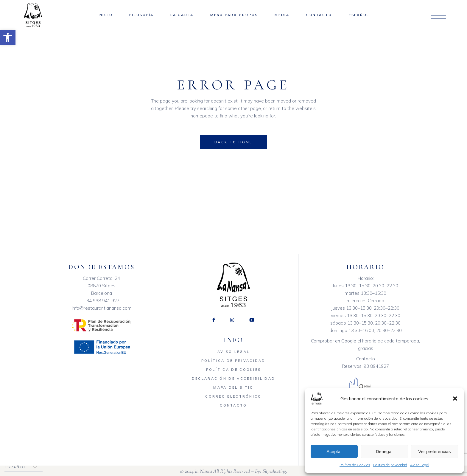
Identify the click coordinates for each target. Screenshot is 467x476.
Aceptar (334, 451)
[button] (8, 38)
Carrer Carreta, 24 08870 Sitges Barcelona (101, 286)
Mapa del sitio (233, 387)
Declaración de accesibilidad (233, 379)
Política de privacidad (390, 465)
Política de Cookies (355, 465)
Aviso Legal (420, 465)
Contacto (233, 405)
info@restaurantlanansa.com (102, 308)
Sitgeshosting (274, 471)
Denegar (385, 451)
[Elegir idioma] (24, 467)
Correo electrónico (233, 396)
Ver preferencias (434, 451)
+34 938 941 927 (102, 301)
